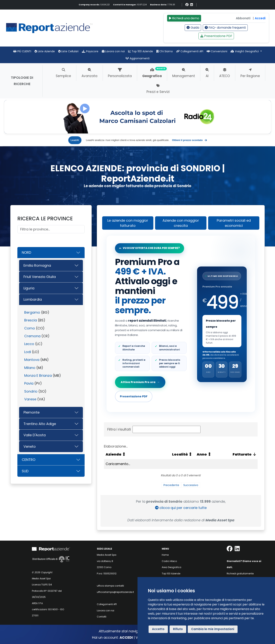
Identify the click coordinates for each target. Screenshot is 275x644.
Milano (30, 368)
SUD (25, 471)
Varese (30, 399)
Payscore (90, 51)
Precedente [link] (171, 485)
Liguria (29, 288)
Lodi (28, 352)
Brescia (31, 320)
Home (165, 555)
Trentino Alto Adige (40, 424)
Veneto (30, 446)
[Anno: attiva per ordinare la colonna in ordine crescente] (207, 454)
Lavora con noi (113, 51)
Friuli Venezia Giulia (40, 277)
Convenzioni (217, 51)
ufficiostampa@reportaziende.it (115, 592)
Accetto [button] (158, 629)
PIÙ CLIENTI (22, 51)
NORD (26, 252)
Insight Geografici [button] (245, 51)
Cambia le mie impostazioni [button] (213, 629)
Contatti (102, 617)
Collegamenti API (190, 51)
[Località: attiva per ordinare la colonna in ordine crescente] (183, 454)
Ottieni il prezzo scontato (189, 140)
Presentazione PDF (216, 36)
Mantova (32, 360)
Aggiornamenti (137, 58)
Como (30, 328)
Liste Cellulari (68, 51)
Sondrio (31, 391)
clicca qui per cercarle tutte (181, 508)
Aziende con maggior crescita (181, 223)
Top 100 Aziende (141, 51)
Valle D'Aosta (35, 435)
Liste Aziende (45, 51)
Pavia (29, 383)
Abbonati (243, 18)
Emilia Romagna (37, 265)
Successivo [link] (191, 485)
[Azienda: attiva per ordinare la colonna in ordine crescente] (137, 454)
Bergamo (32, 312)
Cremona (32, 336)
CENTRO (29, 460)
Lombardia (33, 299)
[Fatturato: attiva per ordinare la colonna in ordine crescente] (238, 454)
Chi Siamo (165, 51)
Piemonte (32, 412)
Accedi (260, 18)
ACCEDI (126, 637)
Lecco (29, 344)
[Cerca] (51, 229)
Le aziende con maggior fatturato (128, 223)
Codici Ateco (169, 561)
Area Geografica (171, 567)
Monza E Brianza (38, 376)
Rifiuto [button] (178, 629)
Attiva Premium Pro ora (141, 382)
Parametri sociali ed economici (234, 223)
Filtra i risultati (154, 429)
